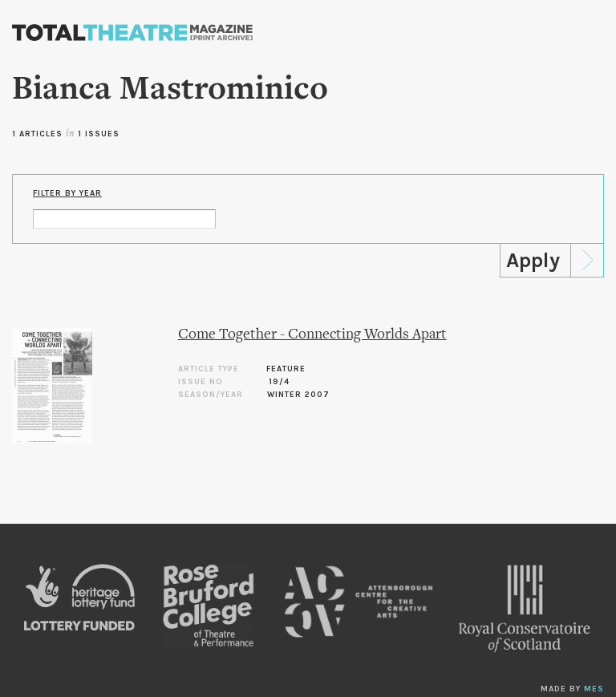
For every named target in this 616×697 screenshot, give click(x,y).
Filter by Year (67, 193)
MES (594, 689)
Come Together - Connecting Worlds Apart (312, 335)
